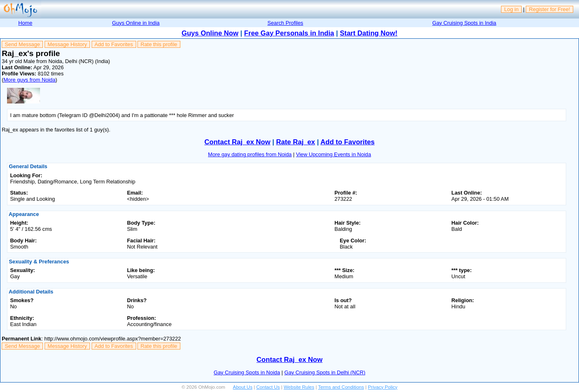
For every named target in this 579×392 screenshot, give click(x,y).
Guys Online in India (136, 23)
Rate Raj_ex (295, 142)
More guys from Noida (29, 80)
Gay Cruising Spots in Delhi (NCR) (325, 372)
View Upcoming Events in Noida (333, 154)
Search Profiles (285, 23)
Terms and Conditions (341, 387)
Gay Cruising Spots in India (464, 23)
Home (25, 23)
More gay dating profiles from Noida (250, 154)
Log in (512, 9)
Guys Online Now (210, 33)
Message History (67, 44)
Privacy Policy (383, 387)
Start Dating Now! (369, 33)
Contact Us (268, 387)
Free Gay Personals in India (289, 33)
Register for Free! (550, 9)
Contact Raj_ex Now (237, 142)
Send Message (22, 44)
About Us (242, 387)
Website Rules (299, 387)
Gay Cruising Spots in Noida (247, 372)
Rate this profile (159, 44)
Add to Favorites (114, 44)
